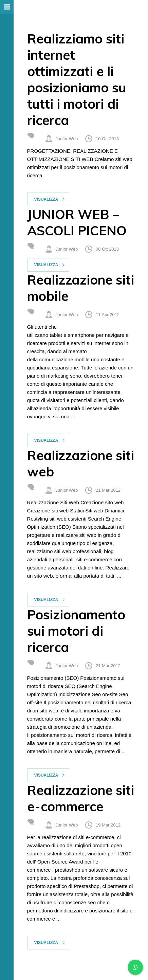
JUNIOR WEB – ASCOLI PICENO (77, 222)
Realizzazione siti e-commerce (81, 798)
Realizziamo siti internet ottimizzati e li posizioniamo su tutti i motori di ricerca (77, 79)
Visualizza (46, 199)
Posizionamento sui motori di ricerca (76, 631)
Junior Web (67, 139)
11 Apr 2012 (108, 315)
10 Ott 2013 (107, 139)
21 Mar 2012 (108, 490)
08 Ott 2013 (107, 249)
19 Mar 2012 (108, 825)
